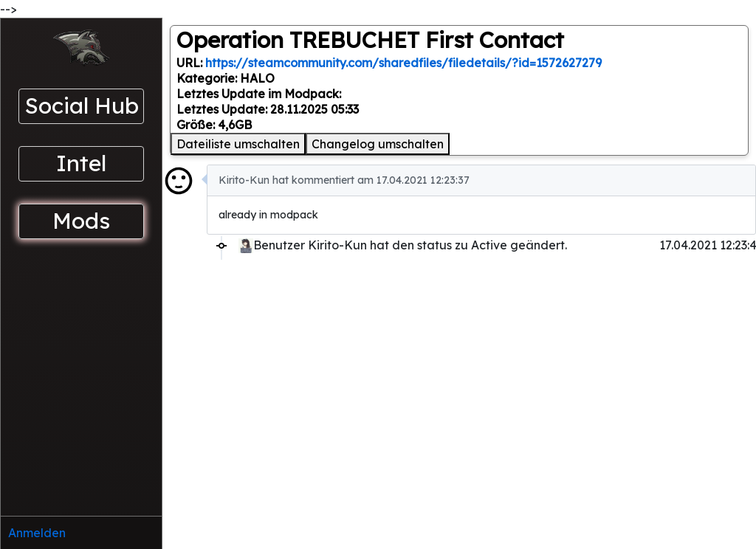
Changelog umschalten (378, 144)
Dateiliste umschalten (238, 144)
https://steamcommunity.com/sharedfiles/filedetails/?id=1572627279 (403, 63)
